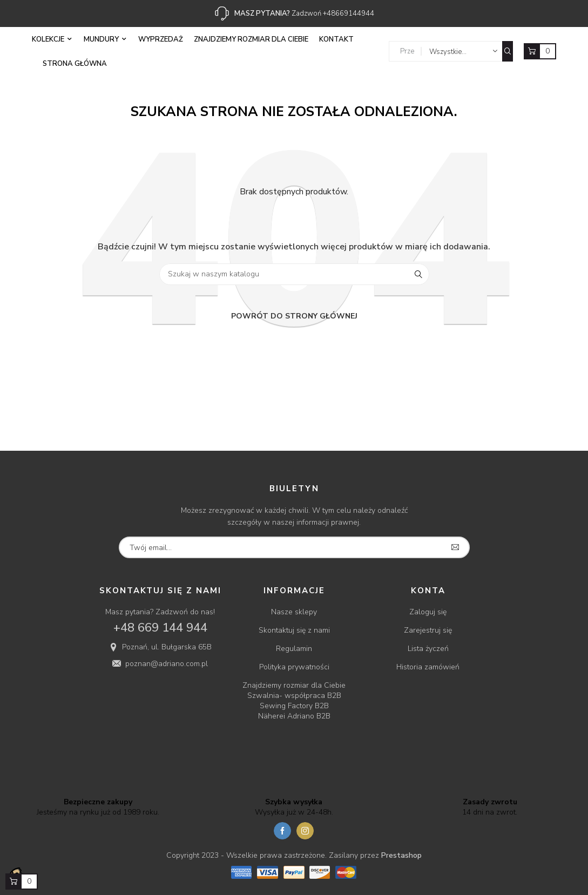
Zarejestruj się (428, 630)
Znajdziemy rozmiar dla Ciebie (294, 685)
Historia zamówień (428, 667)
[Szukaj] (294, 274)
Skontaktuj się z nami (294, 630)
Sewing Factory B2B (294, 706)
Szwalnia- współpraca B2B (294, 696)
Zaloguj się (428, 612)
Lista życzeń (428, 649)
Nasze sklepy (294, 612)
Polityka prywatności (294, 667)
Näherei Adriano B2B (294, 716)
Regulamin (294, 649)
